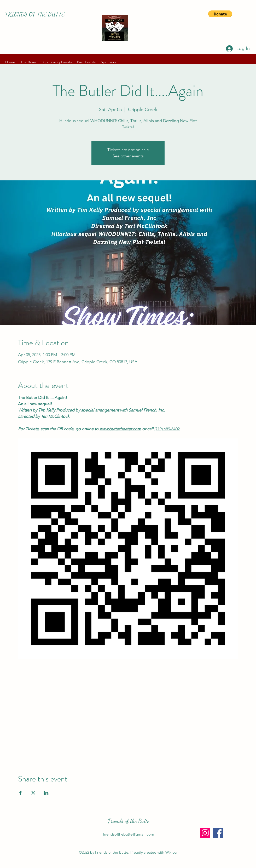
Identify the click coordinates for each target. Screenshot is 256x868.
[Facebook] (218, 833)
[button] (220, 14)
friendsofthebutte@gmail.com (129, 834)
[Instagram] (205, 833)
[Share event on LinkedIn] (46, 793)
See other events (128, 156)
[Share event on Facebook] (21, 793)
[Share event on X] (33, 793)
